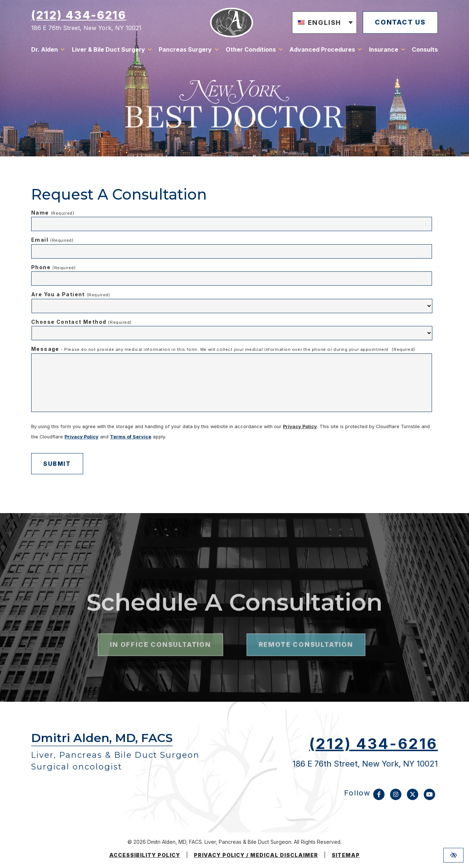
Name (53, 213)
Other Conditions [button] (251, 49)
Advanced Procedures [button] (322, 49)
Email (52, 240)
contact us (400, 22)
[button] (325, 23)
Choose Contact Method (81, 322)
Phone (53, 267)
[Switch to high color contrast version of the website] (453, 855)
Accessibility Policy (145, 855)
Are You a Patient (71, 294)
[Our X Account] (413, 798)
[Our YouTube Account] (429, 798)
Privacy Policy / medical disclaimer (256, 855)
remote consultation (306, 663)
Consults (425, 49)
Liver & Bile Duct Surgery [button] (108, 49)
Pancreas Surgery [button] (185, 49)
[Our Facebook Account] (379, 798)
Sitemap (346, 855)
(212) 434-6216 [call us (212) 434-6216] (79, 15)
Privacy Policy (300, 426)
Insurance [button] (384, 49)
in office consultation (160, 663)
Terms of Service (131, 437)
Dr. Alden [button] (45, 49)
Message (223, 349)
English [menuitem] (325, 22)
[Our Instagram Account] (396, 798)
